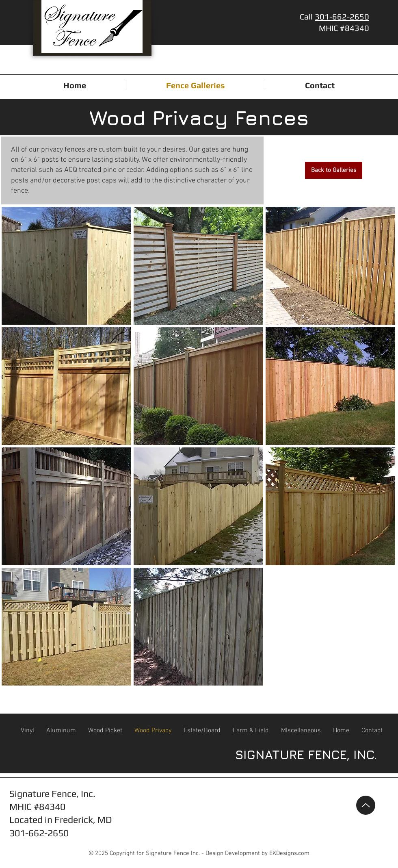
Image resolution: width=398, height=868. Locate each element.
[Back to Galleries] (334, 170)
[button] (66, 266)
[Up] (366, 805)
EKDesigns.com (289, 853)
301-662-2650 (342, 16)
